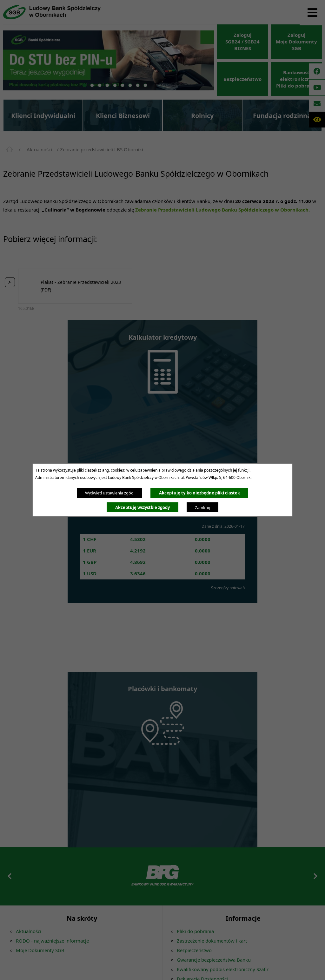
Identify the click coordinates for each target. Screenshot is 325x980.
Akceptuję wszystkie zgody (143, 507)
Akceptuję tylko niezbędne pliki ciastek (199, 493)
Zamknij (202, 507)
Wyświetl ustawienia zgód (109, 493)
